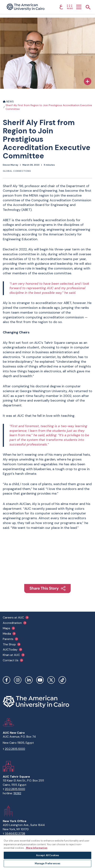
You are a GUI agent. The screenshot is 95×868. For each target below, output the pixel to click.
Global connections (17, 171)
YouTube (40, 680)
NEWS (8, 102)
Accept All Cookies (47, 855)
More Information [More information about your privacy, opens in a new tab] (36, 848)
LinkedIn (29, 680)
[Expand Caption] (88, 81)
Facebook (7, 680)
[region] (47, 851)
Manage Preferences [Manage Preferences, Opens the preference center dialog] (47, 863)
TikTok (62, 680)
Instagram (18, 680)
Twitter (51, 680)
